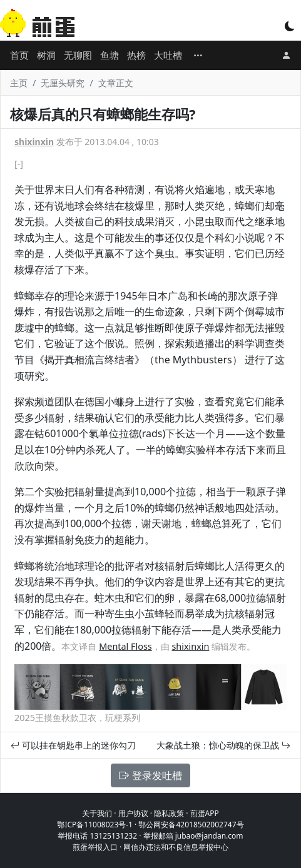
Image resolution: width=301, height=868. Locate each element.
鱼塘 (110, 55)
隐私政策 (169, 813)
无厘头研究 (63, 83)
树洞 (46, 55)
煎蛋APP (205, 813)
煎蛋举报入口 (95, 847)
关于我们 (97, 813)
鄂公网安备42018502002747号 (191, 825)
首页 (19, 55)
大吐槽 (168, 55)
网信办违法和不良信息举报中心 (176, 847)
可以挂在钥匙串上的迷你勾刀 (73, 745)
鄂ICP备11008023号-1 (95, 825)
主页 (19, 83)
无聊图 (78, 55)
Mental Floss (125, 646)
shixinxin (34, 142)
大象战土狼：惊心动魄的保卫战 (223, 745)
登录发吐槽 (150, 775)
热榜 (136, 55)
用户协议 (133, 813)
